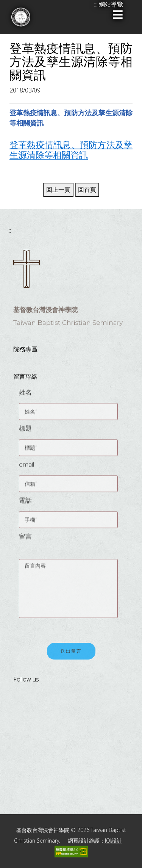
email (27, 467)
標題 (25, 431)
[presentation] (76, 624)
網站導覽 (111, 4)
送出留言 (71, 654)
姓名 (25, 395)
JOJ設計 (113, 841)
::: (9, 230)
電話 (25, 503)
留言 (25, 539)
